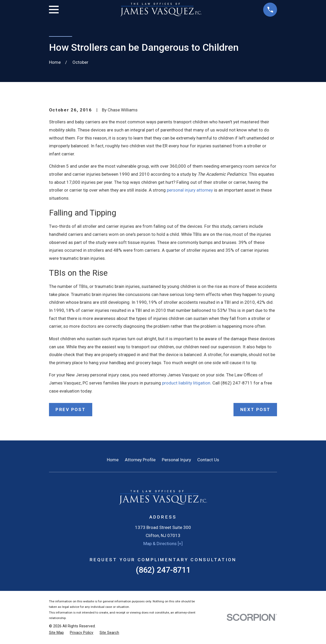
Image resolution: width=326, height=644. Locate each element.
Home (113, 460)
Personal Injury (176, 460)
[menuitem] (56, 633)
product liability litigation (186, 383)
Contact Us (208, 460)
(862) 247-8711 (163, 570)
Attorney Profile (140, 460)
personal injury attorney (190, 190)
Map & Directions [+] (163, 544)
